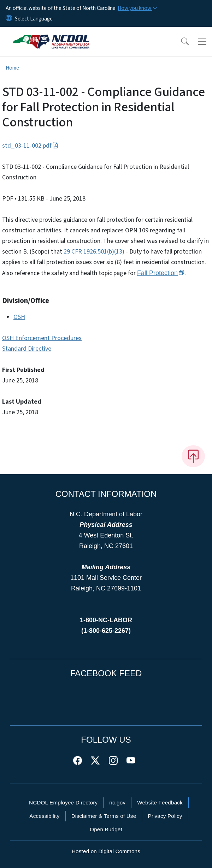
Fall (161, 273)
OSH (19, 317)
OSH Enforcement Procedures (42, 338)
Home (12, 68)
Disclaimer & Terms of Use (104, 816)
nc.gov (117, 802)
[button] (180, 42)
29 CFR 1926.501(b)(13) (94, 252)
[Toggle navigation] (202, 42)
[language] (34, 19)
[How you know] (137, 8)
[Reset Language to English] (9, 19)
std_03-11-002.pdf (30, 146)
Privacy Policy (165, 816)
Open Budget (106, 829)
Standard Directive (27, 349)
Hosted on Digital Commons (106, 851)
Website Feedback (160, 802)
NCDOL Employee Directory (63, 802)
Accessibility (44, 816)
